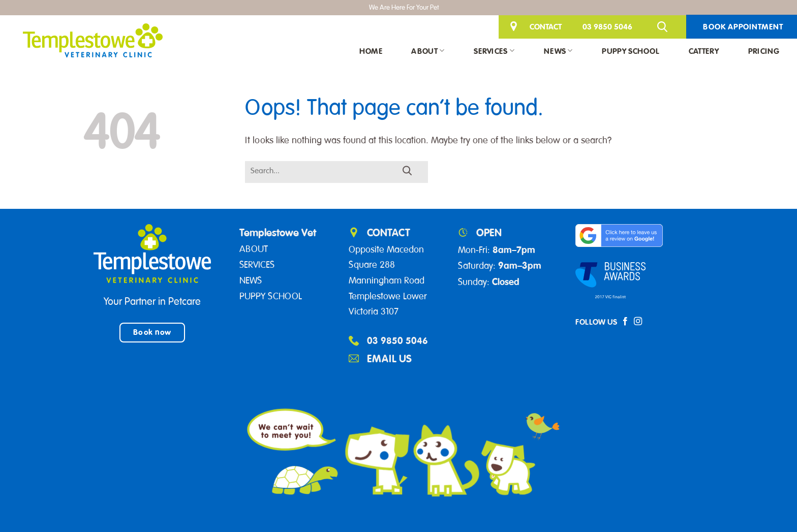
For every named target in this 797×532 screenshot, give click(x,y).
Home (371, 51)
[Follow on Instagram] (638, 322)
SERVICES (257, 265)
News (558, 51)
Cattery (704, 51)
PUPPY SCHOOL (271, 296)
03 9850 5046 (607, 26)
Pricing (764, 51)
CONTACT (546, 26)
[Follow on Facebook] (625, 322)
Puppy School (631, 51)
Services (494, 51)
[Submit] (408, 171)
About (428, 51)
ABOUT (254, 249)
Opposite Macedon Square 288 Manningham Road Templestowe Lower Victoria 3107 (388, 281)
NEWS (251, 280)
